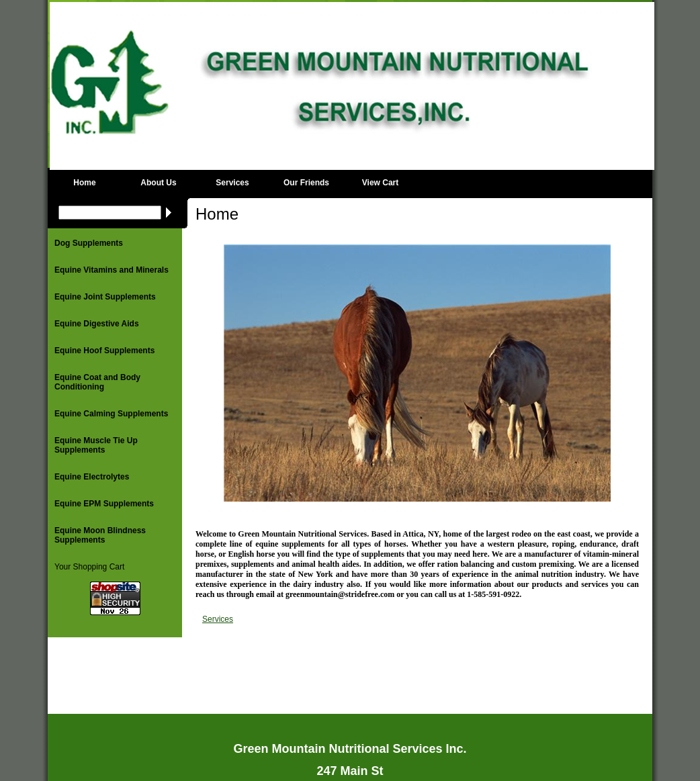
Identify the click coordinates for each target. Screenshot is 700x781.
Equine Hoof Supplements (104, 351)
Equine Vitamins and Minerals (112, 270)
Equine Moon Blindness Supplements (100, 535)
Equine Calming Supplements (111, 414)
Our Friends (306, 183)
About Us (158, 183)
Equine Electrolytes (92, 477)
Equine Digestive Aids (97, 324)
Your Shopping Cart (89, 567)
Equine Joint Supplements (105, 297)
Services (232, 183)
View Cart (380, 183)
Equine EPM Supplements (104, 504)
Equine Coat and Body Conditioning (97, 382)
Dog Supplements (89, 243)
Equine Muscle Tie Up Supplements (96, 445)
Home (84, 183)
